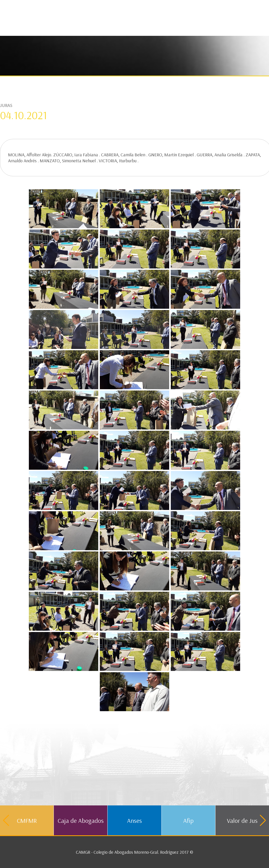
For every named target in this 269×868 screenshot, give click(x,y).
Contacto (184, 6)
